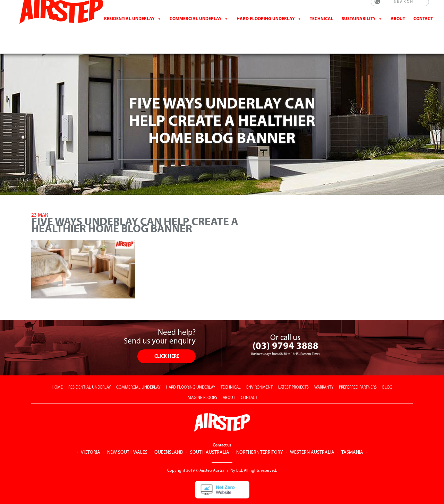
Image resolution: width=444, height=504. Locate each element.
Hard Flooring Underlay (266, 26)
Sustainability (359, 26)
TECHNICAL (231, 372)
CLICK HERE (167, 341)
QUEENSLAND (169, 437)
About (398, 26)
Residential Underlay (129, 26)
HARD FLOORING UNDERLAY (190, 372)
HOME (57, 372)
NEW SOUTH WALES (127, 437)
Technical (322, 26)
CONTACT (423, 26)
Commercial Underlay (196, 26)
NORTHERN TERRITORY (260, 437)
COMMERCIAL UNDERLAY (138, 372)
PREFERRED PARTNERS (358, 372)
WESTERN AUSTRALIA (312, 437)
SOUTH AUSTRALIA (210, 437)
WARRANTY (324, 372)
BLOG (387, 372)
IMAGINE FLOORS (202, 382)
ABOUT (229, 382)
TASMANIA (352, 437)
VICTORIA (91, 437)
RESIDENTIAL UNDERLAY (89, 372)
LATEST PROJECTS (293, 372)
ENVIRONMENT (259, 372)
